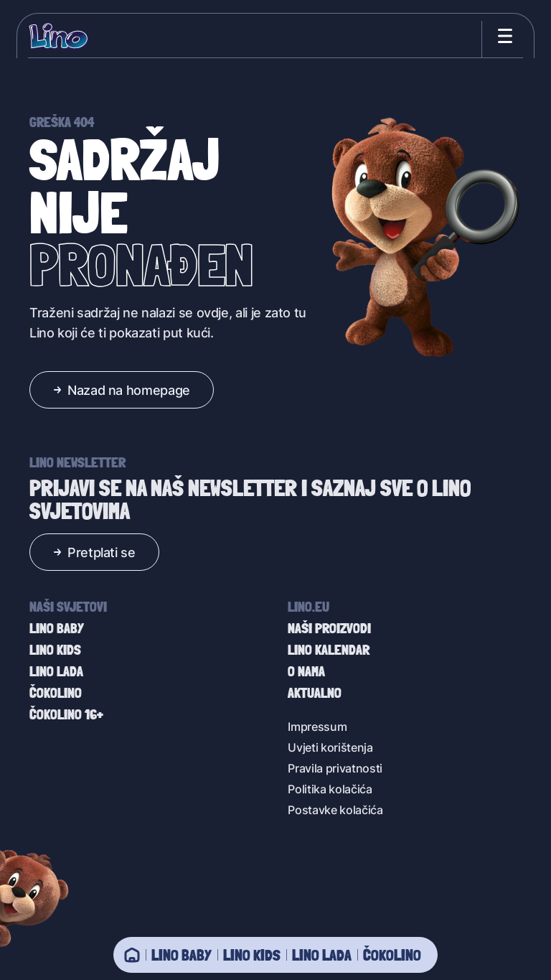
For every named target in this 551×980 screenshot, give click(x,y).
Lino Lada (322, 955)
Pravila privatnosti (335, 768)
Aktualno (315, 693)
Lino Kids (252, 955)
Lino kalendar (329, 650)
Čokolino (392, 955)
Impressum (317, 726)
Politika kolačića (330, 789)
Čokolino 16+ (66, 714)
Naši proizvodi (329, 628)
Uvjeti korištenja (330, 747)
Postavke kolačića (335, 809)
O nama (306, 671)
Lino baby (182, 955)
